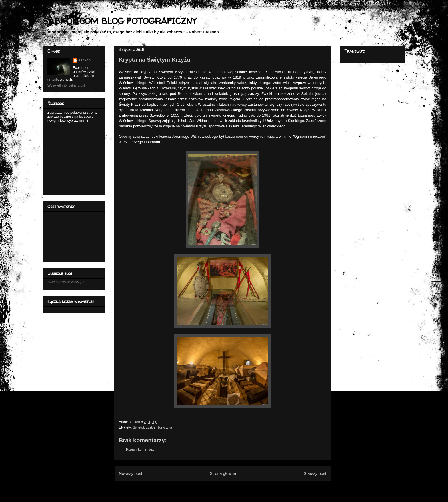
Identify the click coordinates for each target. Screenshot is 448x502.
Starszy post (315, 473)
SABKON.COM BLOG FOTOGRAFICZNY (120, 21)
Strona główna (223, 473)
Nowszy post (131, 473)
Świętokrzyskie (144, 427)
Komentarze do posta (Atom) (232, 487)
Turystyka (165, 427)
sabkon (85, 60)
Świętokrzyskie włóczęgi (66, 282)
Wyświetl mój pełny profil (66, 85)
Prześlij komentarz (140, 449)
